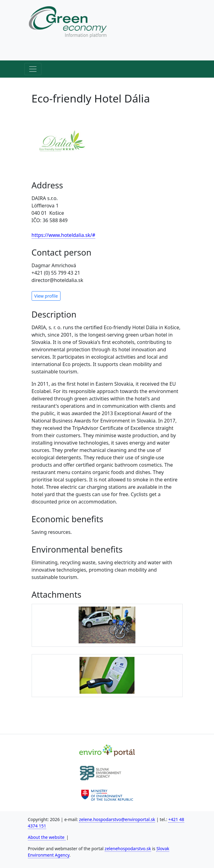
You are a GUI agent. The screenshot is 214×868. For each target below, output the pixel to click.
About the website (47, 837)
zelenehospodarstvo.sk (128, 849)
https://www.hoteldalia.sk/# (64, 235)
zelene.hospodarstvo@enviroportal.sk (117, 819)
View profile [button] (46, 296)
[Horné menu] (33, 52)
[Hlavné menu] (33, 69)
